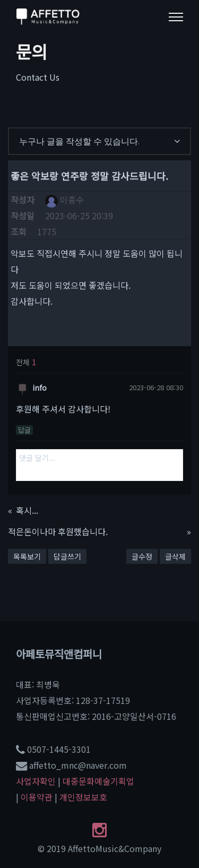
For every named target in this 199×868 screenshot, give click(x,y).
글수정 (142, 556)
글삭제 (175, 556)
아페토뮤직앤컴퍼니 (59, 654)
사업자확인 (36, 781)
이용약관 (37, 797)
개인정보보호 (83, 797)
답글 (24, 430)
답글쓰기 (67, 556)
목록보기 (27, 556)
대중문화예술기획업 (98, 781)
